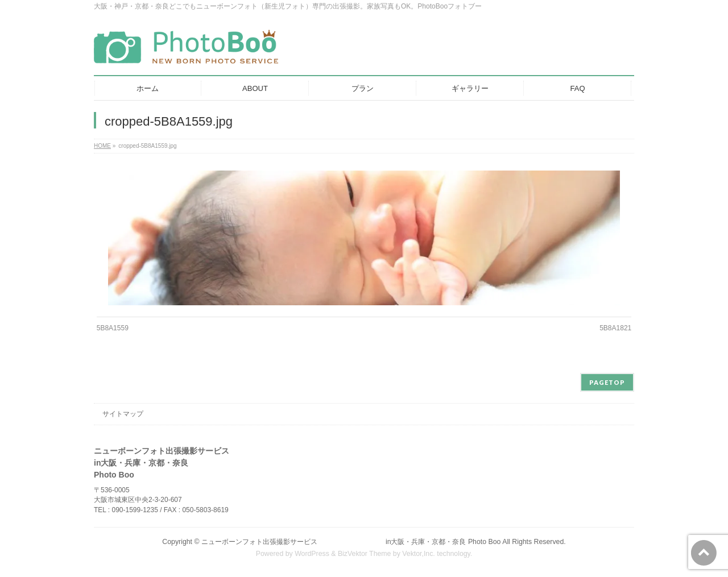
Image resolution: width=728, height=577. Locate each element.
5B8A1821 (615, 328)
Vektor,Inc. (419, 554)
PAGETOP (607, 382)
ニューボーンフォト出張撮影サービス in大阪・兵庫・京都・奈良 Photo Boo (351, 542)
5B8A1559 (113, 328)
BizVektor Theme (365, 554)
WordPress (312, 554)
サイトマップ (123, 414)
